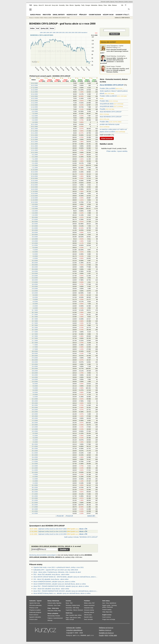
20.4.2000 (35, 455)
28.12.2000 (34, 85)
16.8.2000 (35, 284)
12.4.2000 (35, 468)
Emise (52, 28)
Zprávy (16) (44, 28)
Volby (104, 612)
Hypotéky (77, 5)
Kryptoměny (69, 610)
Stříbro (80, 615)
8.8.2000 (35, 297)
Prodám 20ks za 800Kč (108, 88)
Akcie (42, 18)
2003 (70, 33)
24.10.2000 (34, 181)
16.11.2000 (34, 144)
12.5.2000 (35, 427)
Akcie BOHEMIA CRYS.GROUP (112, 85)
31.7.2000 (35, 310)
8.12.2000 (35, 111)
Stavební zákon (88, 617)
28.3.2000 (35, 492)
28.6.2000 (35, 356)
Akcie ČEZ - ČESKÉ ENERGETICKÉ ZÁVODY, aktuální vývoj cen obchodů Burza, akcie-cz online (66, 591)
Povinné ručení (33, 619)
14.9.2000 (35, 239)
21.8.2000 (35, 278)
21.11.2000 (34, 139)
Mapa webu (109, 612)
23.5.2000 (35, 412)
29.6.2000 (35, 353)
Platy (59, 611)
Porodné (58, 616)
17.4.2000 (35, 461)
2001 (63, 33)
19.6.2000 (35, 371)
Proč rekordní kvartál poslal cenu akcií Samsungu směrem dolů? (114, 51)
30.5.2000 (35, 401)
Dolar (59, 605)
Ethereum (80, 610)
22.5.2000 (35, 414)
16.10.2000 (34, 193)
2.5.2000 (35, 442)
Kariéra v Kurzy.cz (105, 630)
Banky (49, 601)
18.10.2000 (34, 189)
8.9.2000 (35, 248)
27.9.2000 (35, 219)
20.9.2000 (35, 230)
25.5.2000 (35, 407)
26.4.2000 (35, 448)
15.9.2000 (35, 237)
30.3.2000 (35, 487)
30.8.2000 (35, 263)
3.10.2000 (35, 213)
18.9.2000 (35, 235)
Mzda (56, 611)
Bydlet (126, 2)
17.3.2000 (35, 507)
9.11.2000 (35, 155)
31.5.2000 (35, 399)
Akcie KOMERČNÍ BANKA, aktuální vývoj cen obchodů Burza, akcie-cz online (60, 584)
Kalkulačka (94, 5)
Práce (105, 5)
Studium (131, 2)
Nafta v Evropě (70, 619)
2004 (73, 33)
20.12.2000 (34, 94)
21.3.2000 (35, 503)
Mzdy (78, 608)
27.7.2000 (35, 315)
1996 (48, 33)
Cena (107, 603)
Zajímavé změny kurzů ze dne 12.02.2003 (52, 534)
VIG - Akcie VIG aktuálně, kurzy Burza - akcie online (51, 579)
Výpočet (39, 601)
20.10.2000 (34, 185)
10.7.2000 (35, 343)
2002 (67, 33)
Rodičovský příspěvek (35, 612)
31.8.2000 (35, 261)
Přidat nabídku (111, 151)
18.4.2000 (35, 459)
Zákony (100, 5)
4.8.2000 (35, 302)
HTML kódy (113, 635)
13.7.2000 (35, 336)
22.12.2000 (34, 90)
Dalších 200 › (91, 516)
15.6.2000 (35, 375)
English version (107, 615)
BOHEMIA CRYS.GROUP (59, 18)
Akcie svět (48, 5)
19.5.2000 (35, 416)
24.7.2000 (35, 321)
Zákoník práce (88, 615)
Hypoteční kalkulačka (35, 617)
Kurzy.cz (31, 18)
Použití (101, 635)
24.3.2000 (35, 496)
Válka (109, 5)
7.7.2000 (35, 345)
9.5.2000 (35, 433)
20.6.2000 (35, 369)
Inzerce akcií (72, 15)
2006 (79, 33)
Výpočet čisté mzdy (35, 603)
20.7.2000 (35, 325)
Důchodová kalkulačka (35, 605)
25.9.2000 (35, 224)
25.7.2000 (35, 319)
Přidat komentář (107, 138)
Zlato (67, 5)
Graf (38, 28)
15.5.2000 (35, 425)
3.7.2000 (35, 349)
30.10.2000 (34, 172)
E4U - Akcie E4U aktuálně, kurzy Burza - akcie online (51, 589)
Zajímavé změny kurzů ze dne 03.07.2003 (52, 529)
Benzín (75, 618)
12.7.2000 (35, 338)
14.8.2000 (35, 289)
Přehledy (83, 15)
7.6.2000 (35, 388)
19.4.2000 (35, 457)
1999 (57, 33)
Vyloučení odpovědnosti (74, 630)
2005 (76, 33)
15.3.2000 (35, 511)
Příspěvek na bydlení (35, 610)
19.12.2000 (34, 96)
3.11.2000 (35, 163)
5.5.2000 (35, 436)
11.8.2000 (35, 291)
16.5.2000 (35, 423)
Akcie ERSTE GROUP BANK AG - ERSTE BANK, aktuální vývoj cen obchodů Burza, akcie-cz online (66, 577)
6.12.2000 (35, 116)
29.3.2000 (35, 490)
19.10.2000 (34, 187)
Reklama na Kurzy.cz (106, 628)
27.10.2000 (34, 174)
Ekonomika (69, 608)
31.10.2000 (34, 170)
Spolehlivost (113, 603)
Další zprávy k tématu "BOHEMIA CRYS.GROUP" (81, 537)
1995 (44, 33)
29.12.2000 (34, 83)
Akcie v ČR (83, 529)
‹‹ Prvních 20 (69, 516)
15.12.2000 (34, 101)
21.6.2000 (35, 366)
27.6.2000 (35, 358)
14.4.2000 (35, 464)
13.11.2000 (34, 150)
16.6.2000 (35, 373)
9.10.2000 (35, 204)
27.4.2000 (35, 446)
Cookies (78, 628)
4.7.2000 (35, 347)
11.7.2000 (35, 341)
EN (122, 5)
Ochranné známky (89, 610)
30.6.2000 (35, 351)
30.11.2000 (34, 124)
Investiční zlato (73, 615)
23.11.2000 (34, 135)
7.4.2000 (35, 474)
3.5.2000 (35, 440)
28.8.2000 (35, 267)
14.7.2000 (35, 334)
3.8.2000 (35, 304)
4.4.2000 (35, 481)
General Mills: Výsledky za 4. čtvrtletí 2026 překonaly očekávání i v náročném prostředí (114, 61)
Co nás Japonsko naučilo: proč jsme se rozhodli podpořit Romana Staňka (118, 70)
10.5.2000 (35, 431)
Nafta (79, 618)
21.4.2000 (35, 453)
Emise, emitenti (59, 15)
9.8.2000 (35, 295)
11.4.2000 (35, 470)
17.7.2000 (35, 332)
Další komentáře (105, 135)
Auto (104, 603)
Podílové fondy (76, 605)
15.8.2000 (35, 286)
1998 (54, 33)
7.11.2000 (35, 159)
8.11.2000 (35, 157)
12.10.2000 (34, 198)
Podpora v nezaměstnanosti (55, 618)
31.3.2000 (35, 485)
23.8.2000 (35, 273)
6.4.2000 (35, 477)
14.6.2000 (35, 377)
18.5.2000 (35, 418)
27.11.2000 (34, 131)
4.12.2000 (35, 120)
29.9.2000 (35, 217)
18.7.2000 (35, 330)
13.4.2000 (35, 466)
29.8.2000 (35, 265)
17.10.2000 (34, 191)
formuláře (90, 619)
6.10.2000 (35, 206)
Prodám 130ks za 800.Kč (108, 96)
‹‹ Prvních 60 (60, 516)
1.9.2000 (35, 258)
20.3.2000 (35, 505)
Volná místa (55, 608)
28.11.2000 (34, 129)
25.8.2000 (35, 269)
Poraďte (102, 109)
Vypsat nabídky (122, 151)
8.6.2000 (35, 386)
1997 (51, 33)
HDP (74, 608)
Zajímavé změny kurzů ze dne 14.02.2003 (52, 531)
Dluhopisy (68, 605)
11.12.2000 (34, 109)
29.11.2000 (34, 126)
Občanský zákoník (89, 612)
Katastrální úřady (89, 608)
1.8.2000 (35, 308)
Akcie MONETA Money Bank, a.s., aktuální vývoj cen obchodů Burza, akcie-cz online (62, 593)
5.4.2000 (35, 479)
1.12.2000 (35, 122)
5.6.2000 (35, 392)
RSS (106, 635)
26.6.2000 (35, 360)
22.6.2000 (35, 364)
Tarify (83, 5)
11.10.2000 (34, 200)
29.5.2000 (35, 403)
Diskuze (114, 5)
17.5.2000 (35, 420)
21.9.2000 (35, 228)
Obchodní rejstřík (105, 2)
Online (32, 28)
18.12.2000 (34, 98)
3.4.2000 (35, 483)
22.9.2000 (35, 226)
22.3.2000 (35, 500)
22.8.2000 (35, 276)
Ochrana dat (70, 628)
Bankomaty (56, 601)
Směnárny (50, 605)
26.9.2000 (35, 222)
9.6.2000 (35, 384)
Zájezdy (112, 2)
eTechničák (110, 607)
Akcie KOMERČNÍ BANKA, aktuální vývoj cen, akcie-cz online (54, 582)
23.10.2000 (34, 183)
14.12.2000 (34, 103)
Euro (55, 605)
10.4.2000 (35, 472)
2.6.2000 (35, 395)
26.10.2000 (34, 176)
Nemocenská (51, 616)
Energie (88, 5)
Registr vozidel (106, 605)
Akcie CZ (41, 5)
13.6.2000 (35, 379)
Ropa (67, 618)
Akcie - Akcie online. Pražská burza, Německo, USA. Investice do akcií (57, 572)
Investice (37, 18)
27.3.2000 (35, 494)
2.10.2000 (35, 215)
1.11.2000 (35, 168)
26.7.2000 (35, 317)
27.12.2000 (34, 88)
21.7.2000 (35, 323)
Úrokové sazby (52, 603)
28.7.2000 (35, 312)
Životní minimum (34, 615)
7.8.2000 (35, 299)
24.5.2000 (35, 410)
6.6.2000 (35, 390)
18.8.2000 (35, 280)
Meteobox (121, 2)
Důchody (50, 620)
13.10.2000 (34, 196)
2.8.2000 (35, 306)
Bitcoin (72, 5)
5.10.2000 (35, 209)
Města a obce (88, 603)
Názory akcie (108, 15)
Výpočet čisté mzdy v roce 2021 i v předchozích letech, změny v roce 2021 (59, 567)
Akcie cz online (48, 18)
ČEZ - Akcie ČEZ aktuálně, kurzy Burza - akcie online (51, 574)
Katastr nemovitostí (89, 605)
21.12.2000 (34, 92)
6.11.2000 (35, 161)
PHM (71, 618)
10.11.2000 (34, 152)
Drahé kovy (69, 613)
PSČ (93, 603)
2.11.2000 (35, 165)
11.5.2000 (35, 429)
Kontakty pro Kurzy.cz (106, 633)
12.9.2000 (35, 243)
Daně (86, 619)
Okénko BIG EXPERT (108, 42)
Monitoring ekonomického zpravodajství (43, 555)
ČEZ (71, 603)
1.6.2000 (35, 397)
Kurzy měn (55, 5)
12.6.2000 (35, 382)
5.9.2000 (35, 254)
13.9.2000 (35, 241)
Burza (67, 603)
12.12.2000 (34, 107)
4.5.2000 (35, 438)
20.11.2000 (34, 142)
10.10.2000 (34, 202)
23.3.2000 (35, 498)
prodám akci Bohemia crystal (110, 124)
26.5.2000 (35, 405)
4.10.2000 (35, 211)
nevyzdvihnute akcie (107, 104)
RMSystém (47, 15)
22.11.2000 (34, 137)
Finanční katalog (107, 610)
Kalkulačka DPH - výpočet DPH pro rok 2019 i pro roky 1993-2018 (56, 570)
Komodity (62, 5)
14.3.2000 (35, 513)
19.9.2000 (35, 232)
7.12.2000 (35, 114)
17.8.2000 (35, 282)
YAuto (116, 2)
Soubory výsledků (123, 15)
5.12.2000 (35, 118)
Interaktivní (84, 33)
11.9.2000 (35, 245)
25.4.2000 (35, 451)
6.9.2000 (35, 252)
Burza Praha (35, 15)
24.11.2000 (34, 133)
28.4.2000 (35, 444)
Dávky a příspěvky (53, 613)
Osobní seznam (95, 15)
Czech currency (107, 617)
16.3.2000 (35, 509)
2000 (60, 33)
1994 (41, 33)
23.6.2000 (35, 362)
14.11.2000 (34, 148)
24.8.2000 (35, 271)
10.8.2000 (35, 293)
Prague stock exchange (109, 619)
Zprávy (36, 5)
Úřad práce (51, 611)
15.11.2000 (34, 146)
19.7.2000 (35, 328)
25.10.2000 (34, 178)
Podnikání (87, 601)
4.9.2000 (35, 256)
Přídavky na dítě (34, 608)
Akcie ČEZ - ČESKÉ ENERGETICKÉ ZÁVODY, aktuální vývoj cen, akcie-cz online (61, 586)
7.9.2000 (35, 250)
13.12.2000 (34, 105)
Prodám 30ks (104, 101)
